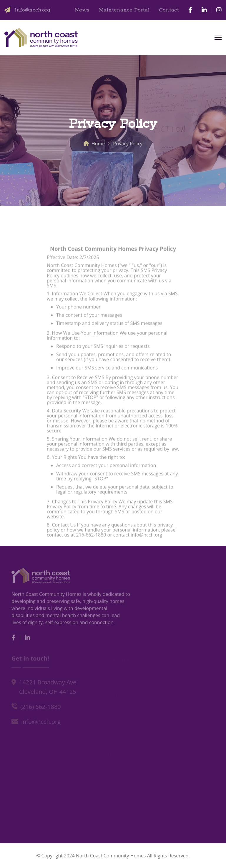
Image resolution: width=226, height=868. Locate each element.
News (82, 10)
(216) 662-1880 (41, 707)
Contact (169, 10)
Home (98, 144)
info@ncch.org (33, 10)
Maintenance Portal (124, 10)
